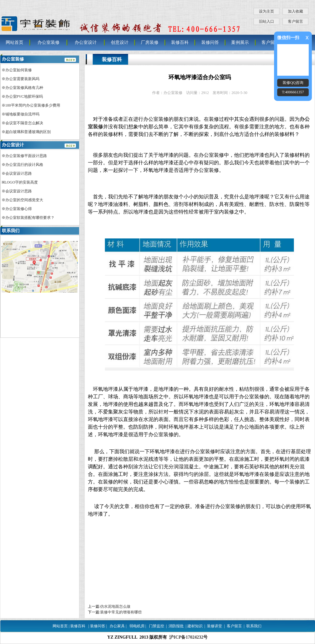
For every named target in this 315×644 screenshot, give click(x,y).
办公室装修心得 (19, 209)
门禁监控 (157, 626)
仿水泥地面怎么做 (115, 606)
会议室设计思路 (19, 173)
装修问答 (210, 42)
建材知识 (195, 626)
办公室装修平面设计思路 (26, 156)
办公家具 (117, 626)
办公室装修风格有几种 (24, 88)
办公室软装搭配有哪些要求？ (30, 218)
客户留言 (295, 21)
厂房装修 (150, 42)
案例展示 (240, 42)
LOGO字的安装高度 (21, 182)
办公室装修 (49, 42)
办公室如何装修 (19, 70)
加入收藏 (295, 11)
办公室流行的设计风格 (24, 165)
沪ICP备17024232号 (188, 637)
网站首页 (14, 42)
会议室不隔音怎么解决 (24, 123)
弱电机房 (137, 626)
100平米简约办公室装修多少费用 (33, 105)
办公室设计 (86, 42)
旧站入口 (266, 21)
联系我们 (254, 626)
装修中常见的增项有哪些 (121, 612)
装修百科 (180, 42)
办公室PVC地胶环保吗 (24, 97)
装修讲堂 (215, 626)
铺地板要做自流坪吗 (22, 114)
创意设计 (120, 42)
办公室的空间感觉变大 (24, 200)
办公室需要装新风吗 (22, 79)
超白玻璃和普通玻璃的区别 (28, 132)
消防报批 (176, 626)
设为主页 (266, 11)
